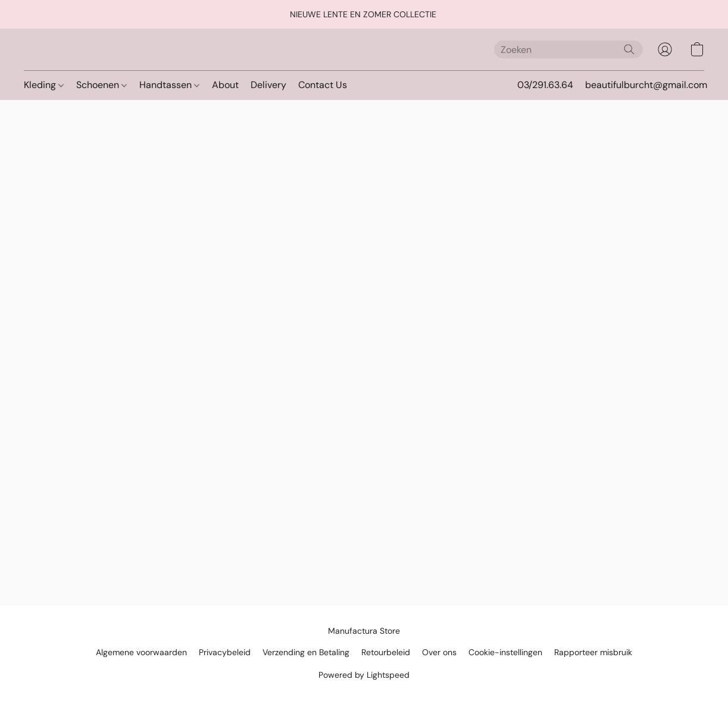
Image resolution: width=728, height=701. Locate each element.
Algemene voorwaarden (141, 652)
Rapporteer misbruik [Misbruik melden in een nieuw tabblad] (593, 652)
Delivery (268, 85)
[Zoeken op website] (629, 49)
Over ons (439, 652)
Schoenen (101, 85)
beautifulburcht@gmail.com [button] (646, 85)
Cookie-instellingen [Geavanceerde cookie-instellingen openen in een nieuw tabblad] (505, 652)
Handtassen (169, 85)
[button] (665, 49)
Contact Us (323, 85)
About (225, 85)
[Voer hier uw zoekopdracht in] (568, 49)
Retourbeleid (386, 652)
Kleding (44, 85)
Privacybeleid (225, 652)
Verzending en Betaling (306, 652)
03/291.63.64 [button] (545, 85)
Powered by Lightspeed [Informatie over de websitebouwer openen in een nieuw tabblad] (364, 675)
